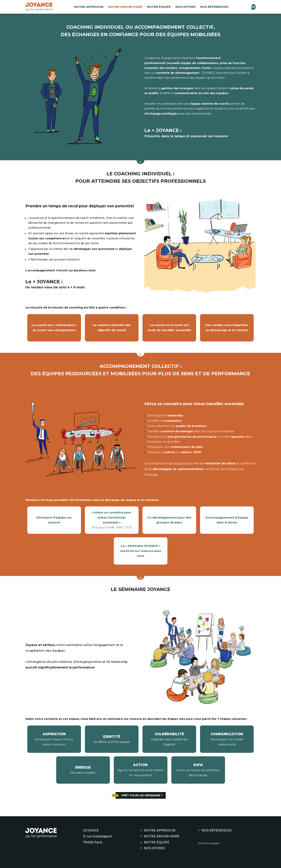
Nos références (214, 7)
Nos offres (185, 7)
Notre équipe (159, 7)
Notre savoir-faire (125, 7)
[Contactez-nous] (253, 7)
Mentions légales (209, 843)
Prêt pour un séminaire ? (142, 795)
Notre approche (89, 7)
